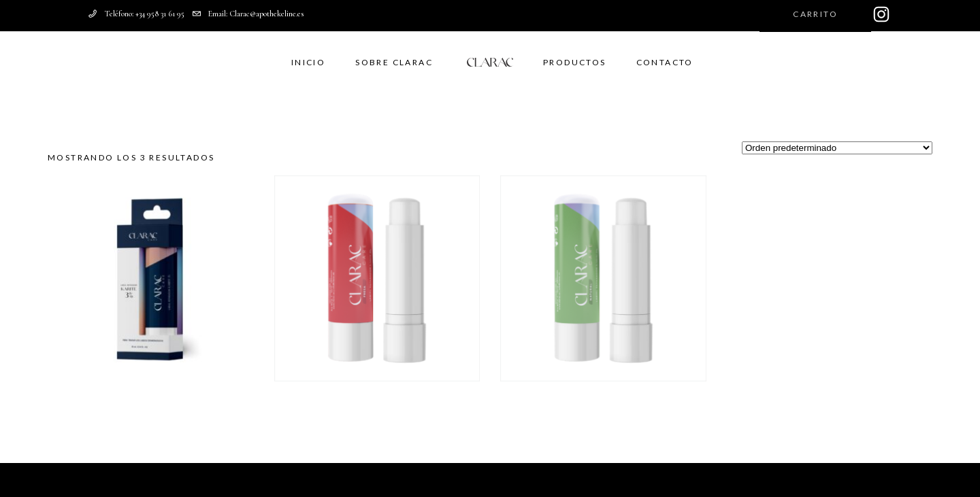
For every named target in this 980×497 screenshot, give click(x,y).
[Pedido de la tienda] (837, 148)
